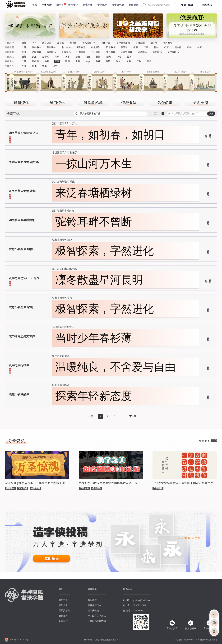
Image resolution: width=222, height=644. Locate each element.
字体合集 (63, 605)
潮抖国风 (167, 43)
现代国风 (142, 52)
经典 (109, 57)
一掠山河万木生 (94, 164)
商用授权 (210, 133)
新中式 (46, 57)
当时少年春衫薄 (94, 338)
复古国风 (66, 52)
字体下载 (63, 600)
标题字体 (10, 488)
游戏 (98, 61)
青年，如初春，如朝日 (110, 135)
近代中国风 (126, 52)
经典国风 (81, 52)
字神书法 (37, 47)
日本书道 (111, 47)
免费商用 (35, 488)
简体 (34, 66)
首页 (35, 5)
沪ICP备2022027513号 (19, 640)
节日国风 (96, 52)
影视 (57, 61)
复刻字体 (51, 47)
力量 (88, 57)
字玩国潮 (140, 43)
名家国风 (37, 52)
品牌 (47, 61)
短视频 (35, 61)
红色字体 (96, 47)
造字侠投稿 (93, 611)
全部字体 (13, 114)
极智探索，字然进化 (105, 251)
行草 (166, 47)
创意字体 (88, 5)
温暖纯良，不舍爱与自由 (116, 367)
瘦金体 (178, 47)
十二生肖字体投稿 (97, 616)
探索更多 (208, 441)
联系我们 (207, 5)
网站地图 (178, 640)
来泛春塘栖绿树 (94, 193)
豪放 (34, 57)
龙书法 (73, 43)
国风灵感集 (64, 611)
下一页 (133, 416)
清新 (78, 57)
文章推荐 (63, 621)
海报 (149, 61)
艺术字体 (23, 488)
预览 (211, 114)
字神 (34, 43)
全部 (24, 43)
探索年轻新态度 (94, 396)
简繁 (45, 66)
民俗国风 (157, 52)
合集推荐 (63, 616)
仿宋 (200, 47)
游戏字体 (73, 5)
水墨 (67, 57)
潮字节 (60, 5)
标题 (108, 61)
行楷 (146, 47)
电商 (78, 61)
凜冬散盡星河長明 (99, 280)
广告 (139, 61)
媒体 (118, 61)
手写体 (124, 47)
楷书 (136, 47)
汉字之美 (47, 43)
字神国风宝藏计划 (97, 621)
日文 (55, 66)
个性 (119, 57)
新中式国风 (173, 52)
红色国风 (111, 52)
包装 (129, 61)
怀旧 (98, 57)
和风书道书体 (89, 43)
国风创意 (81, 47)
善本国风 (51, 52)
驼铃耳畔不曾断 (94, 222)
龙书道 (60, 43)
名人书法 (66, 47)
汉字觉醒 (158, 488)
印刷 (67, 61)
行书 (156, 47)
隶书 (189, 47)
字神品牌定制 (123, 43)
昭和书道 (106, 43)
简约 (57, 57)
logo (88, 61)
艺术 (129, 57)
